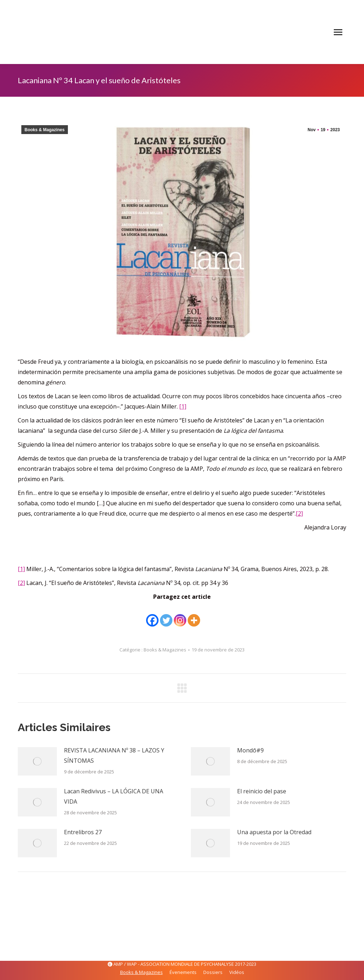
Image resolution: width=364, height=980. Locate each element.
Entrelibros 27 (83, 832)
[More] (194, 615)
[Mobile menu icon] (338, 32)
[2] (299, 513)
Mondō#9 (250, 750)
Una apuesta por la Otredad (274, 832)
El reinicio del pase (262, 791)
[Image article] (37, 761)
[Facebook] (152, 615)
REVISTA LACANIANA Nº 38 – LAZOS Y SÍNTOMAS (114, 755)
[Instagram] (180, 615)
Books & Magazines (45, 130)
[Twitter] (166, 615)
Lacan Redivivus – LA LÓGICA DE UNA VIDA (114, 796)
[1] (183, 406)
